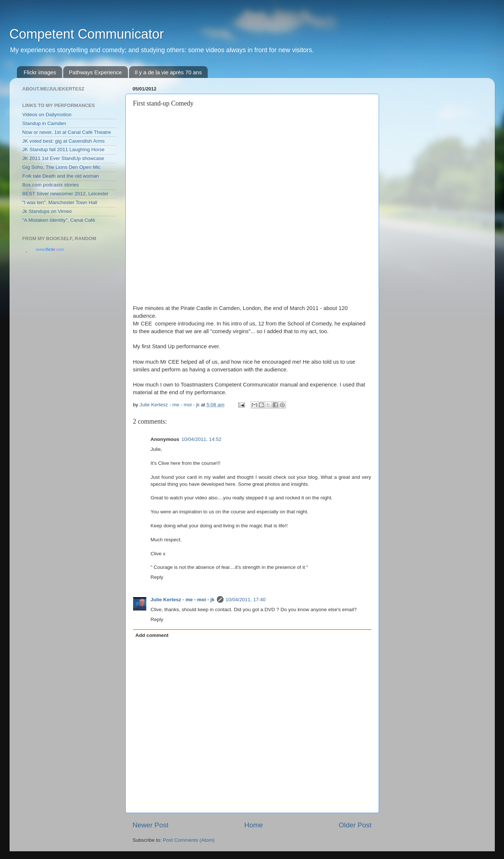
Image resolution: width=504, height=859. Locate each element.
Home (254, 825)
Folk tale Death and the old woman (61, 176)
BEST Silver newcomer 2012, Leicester (66, 194)
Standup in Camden (44, 123)
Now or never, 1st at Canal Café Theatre (67, 132)
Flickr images (40, 72)
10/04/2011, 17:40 (246, 600)
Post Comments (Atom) (189, 840)
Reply (157, 577)
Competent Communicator (87, 34)
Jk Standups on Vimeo (47, 211)
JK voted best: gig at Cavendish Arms (64, 141)
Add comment (152, 635)
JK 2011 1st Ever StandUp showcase (63, 158)
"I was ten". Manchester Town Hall (60, 202)
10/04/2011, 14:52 (202, 439)
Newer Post (151, 825)
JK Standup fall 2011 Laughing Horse (64, 149)
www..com (50, 249)
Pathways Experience (95, 72)
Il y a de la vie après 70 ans (168, 72)
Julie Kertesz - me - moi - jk (183, 600)
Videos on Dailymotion (47, 115)
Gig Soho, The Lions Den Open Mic (62, 167)
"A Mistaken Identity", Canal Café (59, 220)
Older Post (355, 825)
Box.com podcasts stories (51, 185)
